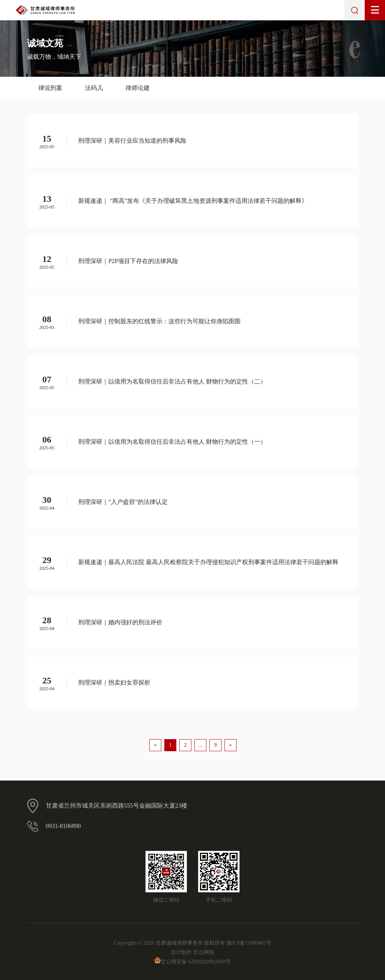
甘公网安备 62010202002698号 (192, 962)
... (201, 745)
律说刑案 (50, 88)
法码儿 (94, 88)
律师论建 (138, 88)
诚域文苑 (45, 43)
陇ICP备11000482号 (249, 943)
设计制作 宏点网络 (192, 952)
